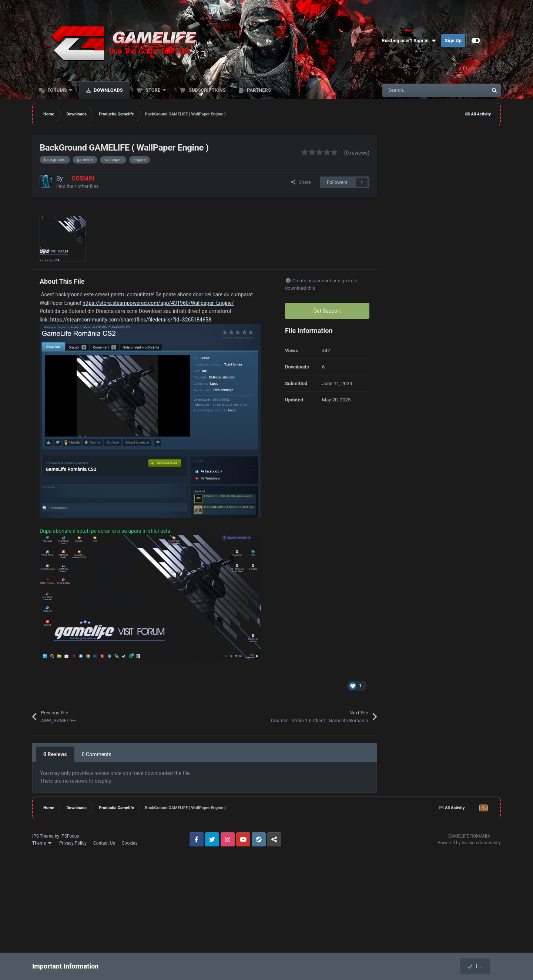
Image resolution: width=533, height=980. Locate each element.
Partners (258, 90)
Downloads (108, 90)
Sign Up (453, 41)
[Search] (419, 90)
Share (301, 182)
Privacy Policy (73, 843)
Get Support (327, 311)
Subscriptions (207, 90)
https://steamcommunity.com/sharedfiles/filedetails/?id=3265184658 (131, 320)
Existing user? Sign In (410, 41)
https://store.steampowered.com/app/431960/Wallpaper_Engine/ (158, 303)
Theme (42, 843)
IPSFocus (70, 836)
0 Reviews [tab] (55, 754)
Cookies (130, 843)
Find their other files (78, 186)
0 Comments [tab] (97, 754)
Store (153, 90)
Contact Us (104, 843)
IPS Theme (43, 836)
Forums (57, 90)
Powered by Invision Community (469, 843)
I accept (479, 966)
